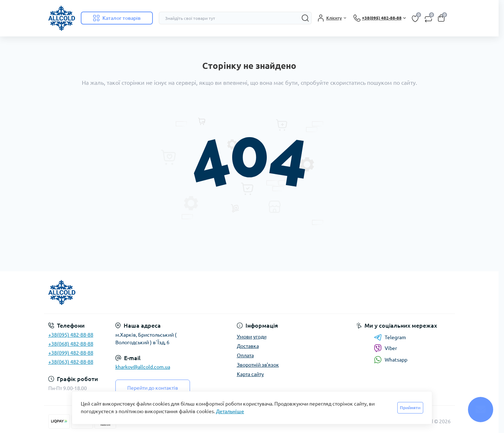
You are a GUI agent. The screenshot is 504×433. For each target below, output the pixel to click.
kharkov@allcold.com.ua (143, 367)
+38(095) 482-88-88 (71, 335)
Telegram (390, 337)
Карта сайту (250, 374)
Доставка (248, 346)
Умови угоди (252, 337)
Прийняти (410, 408)
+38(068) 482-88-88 (71, 344)
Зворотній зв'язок (258, 365)
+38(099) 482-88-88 (71, 353)
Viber (385, 348)
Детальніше (230, 411)
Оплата (245, 355)
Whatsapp (391, 360)
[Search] (305, 18)
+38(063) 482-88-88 (71, 362)
